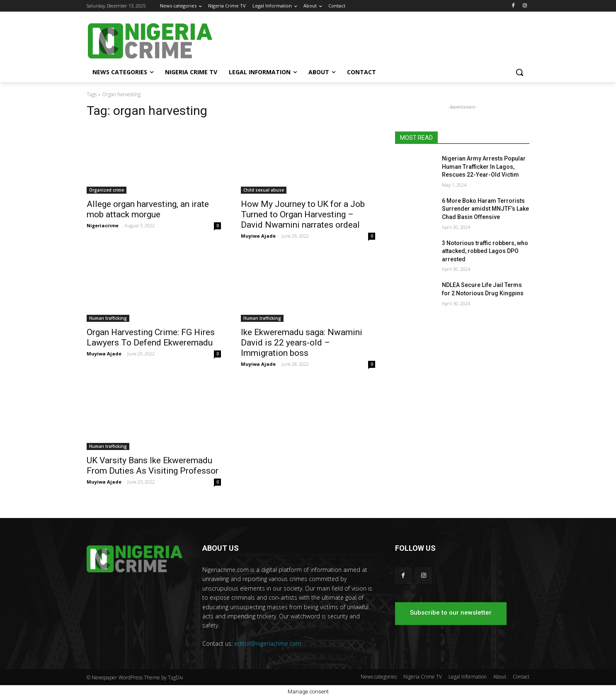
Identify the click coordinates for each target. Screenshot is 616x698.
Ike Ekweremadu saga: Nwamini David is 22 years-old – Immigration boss (302, 343)
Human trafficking (108, 318)
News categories (379, 677)
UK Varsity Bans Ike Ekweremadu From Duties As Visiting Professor (153, 466)
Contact (521, 677)
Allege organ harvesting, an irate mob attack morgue (148, 209)
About (500, 677)
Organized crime (107, 190)
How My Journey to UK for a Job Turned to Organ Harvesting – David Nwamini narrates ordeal (303, 214)
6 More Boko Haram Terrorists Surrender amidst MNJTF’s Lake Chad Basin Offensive (485, 209)
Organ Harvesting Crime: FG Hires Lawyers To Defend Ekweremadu (151, 337)
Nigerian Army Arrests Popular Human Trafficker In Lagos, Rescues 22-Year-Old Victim (484, 167)
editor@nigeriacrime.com (268, 643)
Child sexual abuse (264, 190)
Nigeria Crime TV (423, 677)
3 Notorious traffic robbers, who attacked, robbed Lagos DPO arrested (485, 251)
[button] (519, 72)
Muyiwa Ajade (258, 236)
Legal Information (468, 677)
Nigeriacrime (103, 225)
